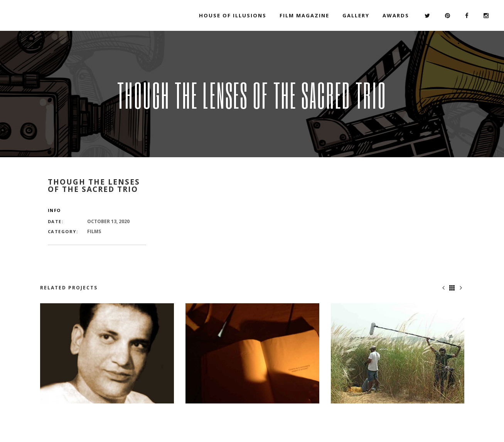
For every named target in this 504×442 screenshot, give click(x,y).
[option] (107, 353)
